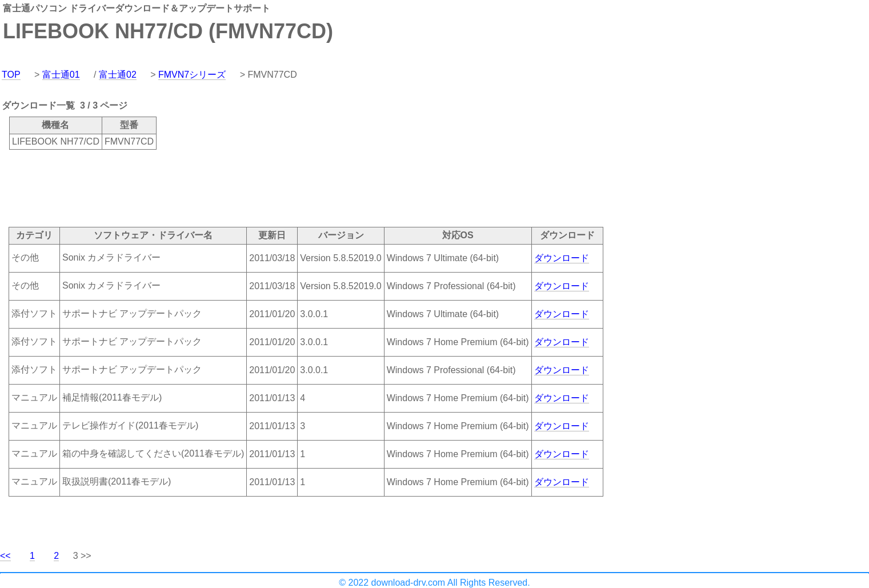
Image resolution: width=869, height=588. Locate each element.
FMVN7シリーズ (192, 75)
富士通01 (61, 75)
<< (5, 556)
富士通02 (118, 75)
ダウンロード (562, 258)
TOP (11, 75)
